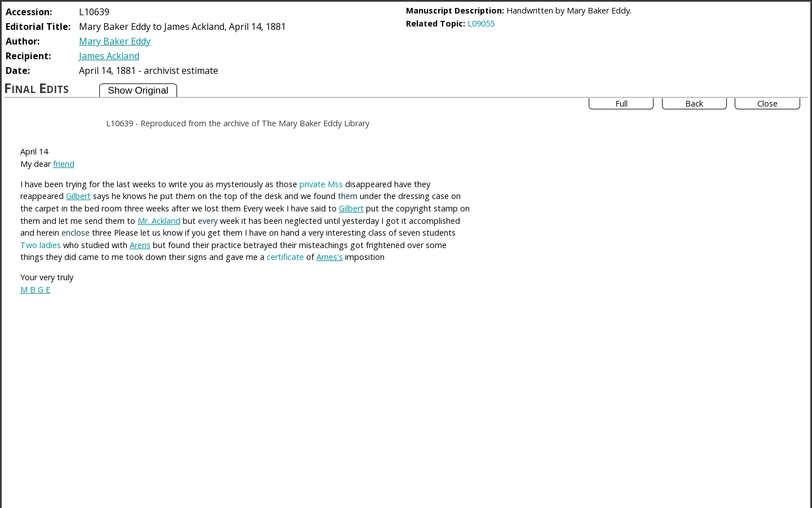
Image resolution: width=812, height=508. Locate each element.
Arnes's (330, 257)
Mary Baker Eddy (115, 41)
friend (64, 164)
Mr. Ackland (159, 221)
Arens (140, 245)
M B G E (35, 290)
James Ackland (109, 56)
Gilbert (78, 196)
